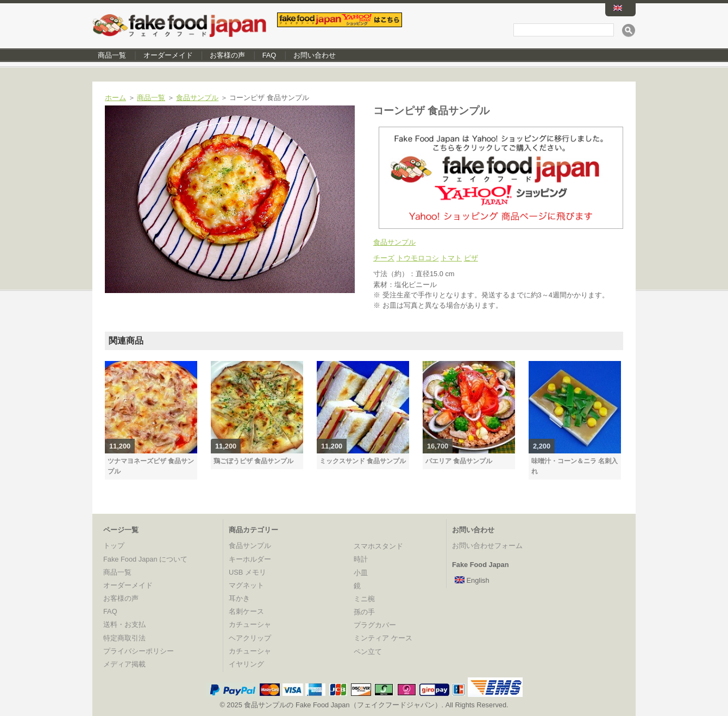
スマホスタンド (378, 546)
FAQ (269, 55)
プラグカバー (375, 625)
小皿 (361, 573)
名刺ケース (246, 611)
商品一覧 (112, 55)
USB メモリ (247, 572)
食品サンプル (197, 98)
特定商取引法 (124, 638)
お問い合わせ (315, 55)
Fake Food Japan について (145, 559)
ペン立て (368, 652)
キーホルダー (250, 559)
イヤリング (246, 664)
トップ (114, 546)
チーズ (384, 258)
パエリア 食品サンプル (459, 461)
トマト (451, 258)
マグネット (246, 585)
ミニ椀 (364, 599)
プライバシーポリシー (139, 651)
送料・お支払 (124, 624)
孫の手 (364, 612)
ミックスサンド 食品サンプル (363, 461)
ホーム (115, 98)
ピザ (471, 258)
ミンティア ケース (383, 638)
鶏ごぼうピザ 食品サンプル (253, 461)
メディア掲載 (124, 664)
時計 (361, 559)
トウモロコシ (418, 258)
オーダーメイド (168, 55)
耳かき (239, 598)
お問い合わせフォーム (487, 546)
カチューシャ (250, 624)
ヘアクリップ (250, 638)
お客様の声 (227, 55)
